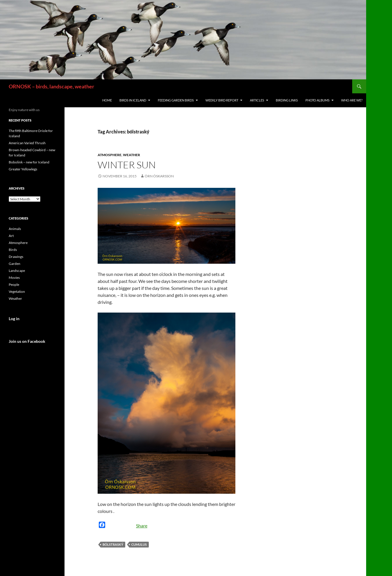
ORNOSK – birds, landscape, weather (51, 86)
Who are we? (352, 100)
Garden (15, 264)
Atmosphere (110, 155)
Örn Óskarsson (159, 176)
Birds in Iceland (133, 100)
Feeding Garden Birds (176, 100)
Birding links (287, 100)
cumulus (139, 544)
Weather (131, 155)
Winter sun (127, 165)
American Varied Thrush (27, 143)
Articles (257, 100)
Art (11, 236)
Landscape (17, 271)
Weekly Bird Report (222, 100)
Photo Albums (317, 100)
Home (107, 100)
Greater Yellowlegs (23, 169)
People (14, 285)
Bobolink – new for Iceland (29, 162)
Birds (13, 250)
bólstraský (113, 544)
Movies (14, 278)
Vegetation (17, 291)
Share (142, 526)
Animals (15, 229)
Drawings (16, 257)
